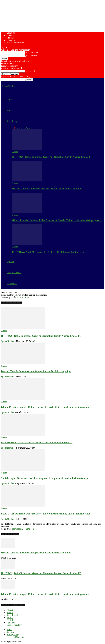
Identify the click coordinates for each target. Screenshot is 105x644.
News (9, 110)
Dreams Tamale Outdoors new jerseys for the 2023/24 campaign (47, 189)
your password (32, 55)
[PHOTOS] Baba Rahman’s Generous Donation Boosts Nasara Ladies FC (52, 157)
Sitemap (10, 38)
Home (9, 99)
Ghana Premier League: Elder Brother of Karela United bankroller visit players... (46, 407)
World (29, 128)
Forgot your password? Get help (15, 61)
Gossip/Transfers (14, 273)
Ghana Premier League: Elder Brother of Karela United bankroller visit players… (57, 220)
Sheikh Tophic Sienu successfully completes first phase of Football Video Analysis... (46, 478)
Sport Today (12, 121)
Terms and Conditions (16, 637)
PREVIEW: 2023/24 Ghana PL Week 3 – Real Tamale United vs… (48, 252)
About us (11, 33)
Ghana (23, 128)
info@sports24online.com (23, 529)
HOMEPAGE (23, 297)
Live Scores (12, 283)
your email (30, 71)
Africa (18, 128)
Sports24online (8, 341)
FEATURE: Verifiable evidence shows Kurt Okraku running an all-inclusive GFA (46, 514)
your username (32, 52)
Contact (10, 35)
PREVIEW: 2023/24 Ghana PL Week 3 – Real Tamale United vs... (37, 442)
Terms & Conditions (15, 43)
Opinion (10, 262)
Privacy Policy (13, 40)
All (13, 128)
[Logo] (1, 86)
